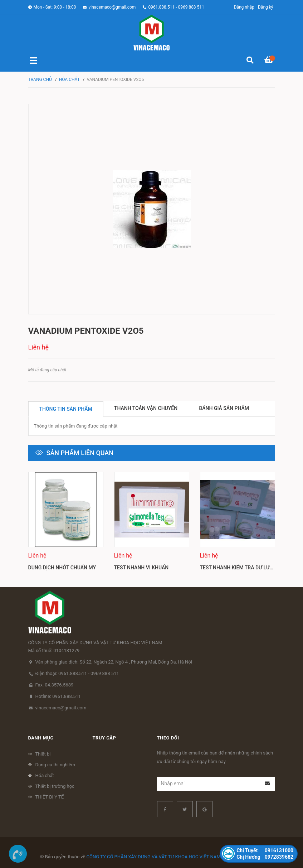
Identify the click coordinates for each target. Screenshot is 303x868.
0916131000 (265, 850)
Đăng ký (266, 7)
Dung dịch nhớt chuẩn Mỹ (62, 568)
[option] (66, 524)
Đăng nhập (244, 7)
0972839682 (265, 857)
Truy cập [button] (104, 738)
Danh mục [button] (41, 738)
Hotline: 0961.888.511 (58, 696)
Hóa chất (45, 775)
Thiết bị (43, 754)
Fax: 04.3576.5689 (55, 685)
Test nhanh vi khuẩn (141, 568)
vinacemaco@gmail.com (112, 7)
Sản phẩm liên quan (80, 453)
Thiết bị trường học (55, 786)
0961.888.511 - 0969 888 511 (176, 7)
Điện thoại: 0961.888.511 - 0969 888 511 (77, 673)
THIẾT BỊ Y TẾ (50, 797)
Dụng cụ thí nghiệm (55, 765)
